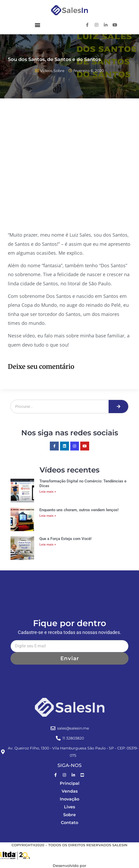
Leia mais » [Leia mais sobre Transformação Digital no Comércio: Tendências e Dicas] (48, 491)
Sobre (69, 815)
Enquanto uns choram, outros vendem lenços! (79, 510)
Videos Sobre (52, 71)
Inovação (69, 799)
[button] (37, 25)
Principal (70, 783)
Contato (69, 823)
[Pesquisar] (118, 407)
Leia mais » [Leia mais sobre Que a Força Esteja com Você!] (48, 544)
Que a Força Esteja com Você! (65, 539)
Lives (69, 807)
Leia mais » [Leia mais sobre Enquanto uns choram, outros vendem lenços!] (48, 516)
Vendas (70, 791)
